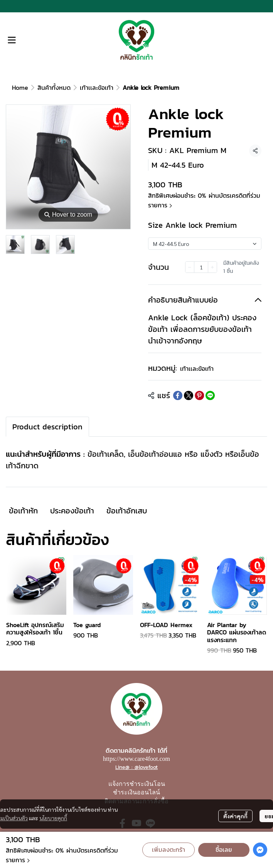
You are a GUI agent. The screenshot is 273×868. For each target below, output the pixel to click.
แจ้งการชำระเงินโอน (137, 784)
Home (20, 87)
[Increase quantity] (212, 267)
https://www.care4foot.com (136, 759)
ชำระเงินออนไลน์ (136, 792)
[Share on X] (189, 395)
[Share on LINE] (210, 395)
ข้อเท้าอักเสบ (127, 511)
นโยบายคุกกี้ (53, 818)
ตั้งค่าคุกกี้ (235, 816)
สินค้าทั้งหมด (54, 87)
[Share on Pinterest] (199, 395)
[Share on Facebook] (178, 395)
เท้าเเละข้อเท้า (97, 87)
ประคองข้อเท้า (72, 511)
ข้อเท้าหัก (23, 511)
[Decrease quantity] (190, 267)
